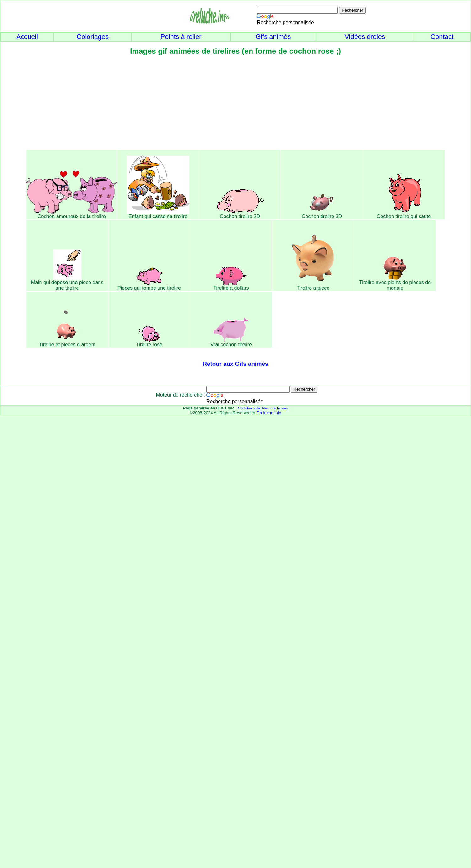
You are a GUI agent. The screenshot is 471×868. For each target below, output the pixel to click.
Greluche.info (269, 413)
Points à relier (181, 37)
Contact (442, 37)
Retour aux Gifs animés (236, 364)
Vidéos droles (365, 37)
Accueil (27, 37)
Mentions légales (275, 408)
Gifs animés (273, 37)
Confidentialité (249, 408)
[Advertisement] (235, 105)
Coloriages (93, 37)
